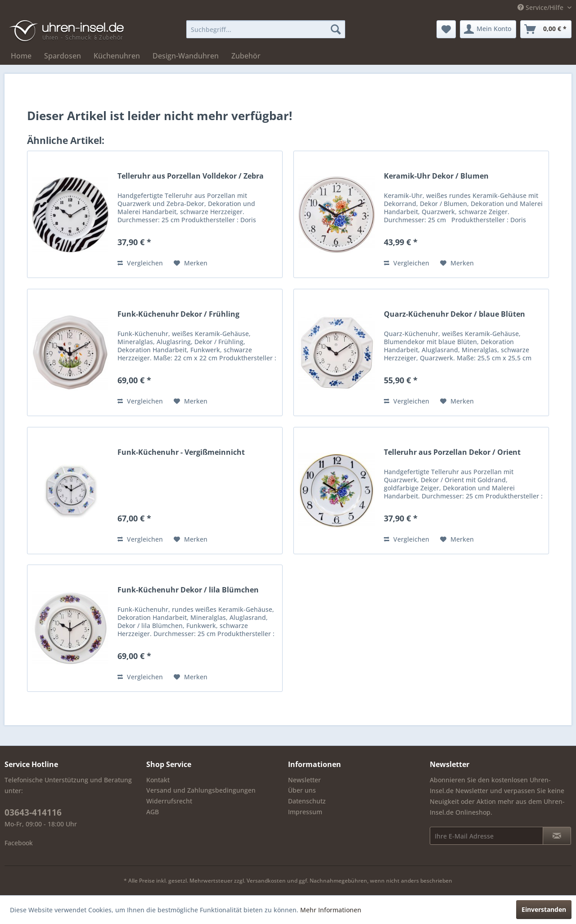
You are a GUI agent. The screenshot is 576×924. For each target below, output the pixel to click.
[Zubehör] (246, 56)
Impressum (305, 812)
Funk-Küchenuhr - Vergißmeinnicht (181, 452)
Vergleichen (140, 263)
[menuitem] (266, 29)
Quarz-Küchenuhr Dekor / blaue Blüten (454, 314)
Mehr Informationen (331, 910)
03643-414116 (33, 812)
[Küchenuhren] (117, 56)
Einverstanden (544, 909)
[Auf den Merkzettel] (191, 263)
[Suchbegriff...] (266, 29)
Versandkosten (266, 881)
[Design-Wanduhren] (186, 56)
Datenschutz (307, 801)
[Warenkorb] (546, 29)
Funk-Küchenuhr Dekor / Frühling (178, 314)
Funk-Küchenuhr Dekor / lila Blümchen (188, 590)
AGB (153, 812)
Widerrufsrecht (169, 801)
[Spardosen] (63, 56)
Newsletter (304, 780)
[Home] (21, 56)
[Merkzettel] (446, 29)
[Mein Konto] (488, 29)
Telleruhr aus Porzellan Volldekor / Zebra (191, 176)
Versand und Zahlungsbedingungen (201, 790)
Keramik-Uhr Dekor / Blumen (436, 176)
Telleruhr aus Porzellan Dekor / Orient (452, 452)
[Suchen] (336, 29)
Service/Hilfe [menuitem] (541, 7)
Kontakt (158, 780)
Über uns (302, 790)
